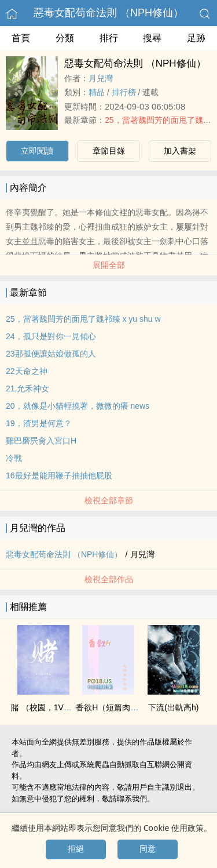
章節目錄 (109, 151)
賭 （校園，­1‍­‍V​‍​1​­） (44, 707)
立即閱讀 (37, 151)
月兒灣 (101, 78)
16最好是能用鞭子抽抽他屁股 (59, 475)
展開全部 (109, 265)
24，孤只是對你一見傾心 (51, 336)
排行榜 (124, 92)
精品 (97, 92)
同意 (148, 849)
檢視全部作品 (109, 579)
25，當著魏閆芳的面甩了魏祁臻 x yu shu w (83, 319)
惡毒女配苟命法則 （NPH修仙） (108, 13)
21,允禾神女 (27, 388)
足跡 (196, 38)
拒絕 (76, 849)
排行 (109, 38)
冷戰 (14, 458)
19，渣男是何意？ (39, 423)
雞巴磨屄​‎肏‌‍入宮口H (41, 441)
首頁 (21, 38)
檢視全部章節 (109, 500)
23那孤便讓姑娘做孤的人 (51, 354)
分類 (65, 38)
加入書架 (180, 151)
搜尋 (152, 38)
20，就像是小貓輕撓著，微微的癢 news (78, 406)
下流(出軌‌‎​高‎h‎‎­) (173, 707)
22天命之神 (27, 371)
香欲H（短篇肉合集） (115, 707)
